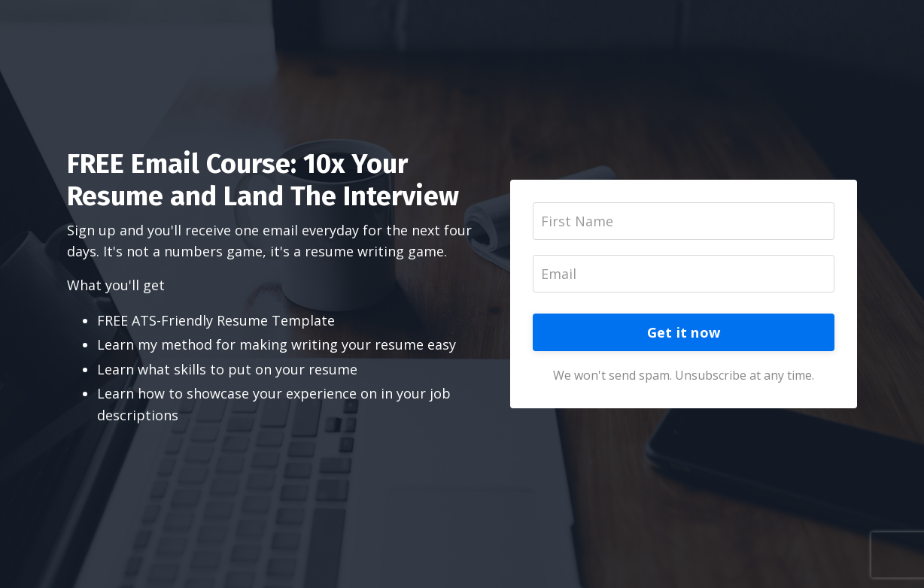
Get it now (684, 332)
